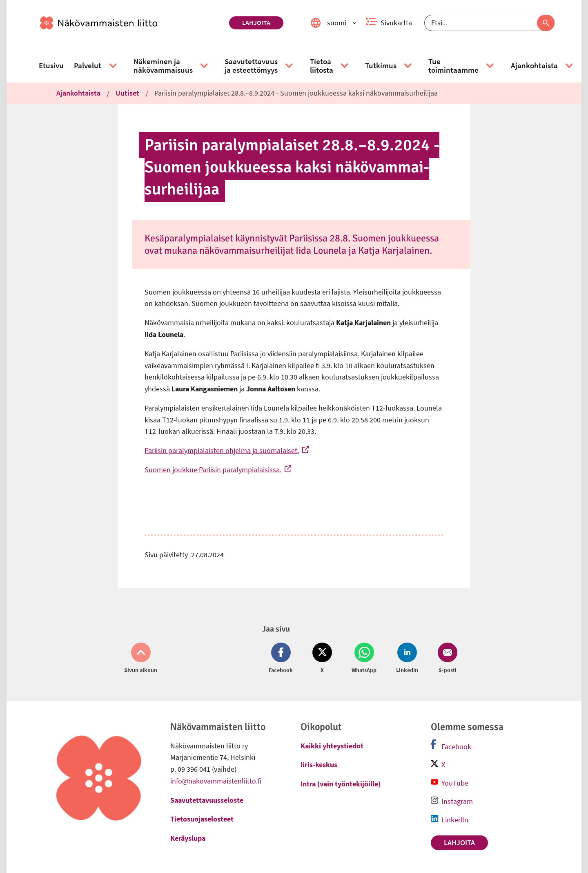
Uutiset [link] (127, 93)
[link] (131, 23)
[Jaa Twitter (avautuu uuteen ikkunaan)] (322, 659)
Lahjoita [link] (256, 22)
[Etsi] (489, 23)
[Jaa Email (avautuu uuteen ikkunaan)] (446, 659)
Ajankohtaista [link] (78, 93)
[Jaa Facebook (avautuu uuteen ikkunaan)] (282, 659)
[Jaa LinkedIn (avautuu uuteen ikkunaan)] (407, 659)
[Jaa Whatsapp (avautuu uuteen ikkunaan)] (364, 659)
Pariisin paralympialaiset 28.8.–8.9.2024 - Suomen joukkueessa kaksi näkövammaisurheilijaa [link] (296, 93)
